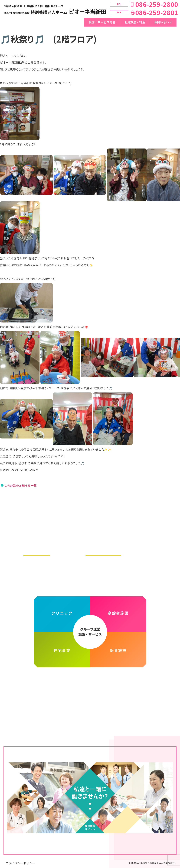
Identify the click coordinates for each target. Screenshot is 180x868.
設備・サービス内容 (102, 22)
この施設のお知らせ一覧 (20, 485)
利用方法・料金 (135, 22)
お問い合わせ (163, 22)
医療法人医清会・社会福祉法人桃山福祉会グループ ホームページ (90, 677)
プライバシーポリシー (20, 860)
